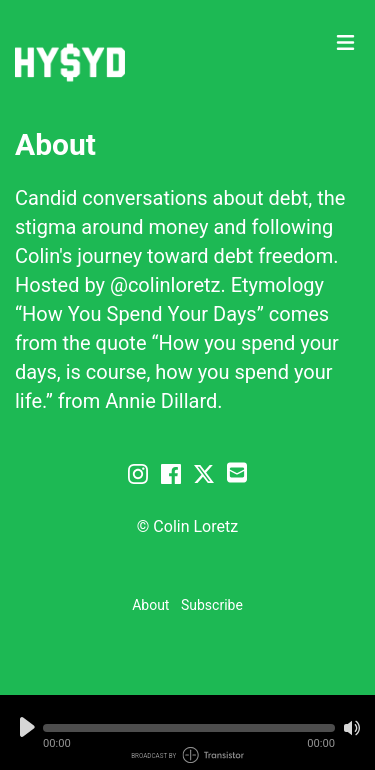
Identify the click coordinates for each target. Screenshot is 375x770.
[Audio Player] (187, 732)
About (150, 605)
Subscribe (212, 605)
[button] (189, 728)
